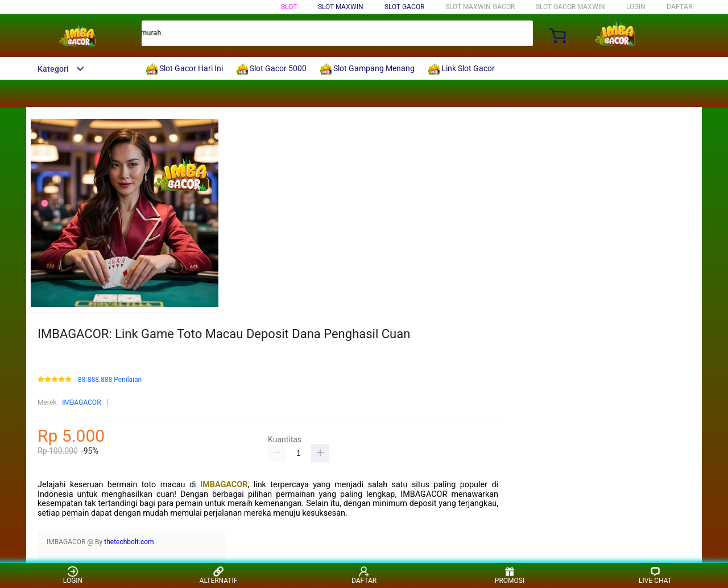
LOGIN (636, 7)
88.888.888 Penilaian (110, 380)
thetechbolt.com (129, 542)
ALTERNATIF (219, 575)
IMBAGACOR (81, 402)
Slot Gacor (404, 7)
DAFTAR (679, 7)
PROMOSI (510, 575)
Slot (289, 7)
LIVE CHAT (655, 575)
